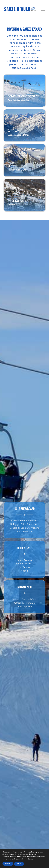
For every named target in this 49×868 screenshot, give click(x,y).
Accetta (8, 864)
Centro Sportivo (25, 606)
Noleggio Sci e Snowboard (25, 524)
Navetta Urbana (25, 563)
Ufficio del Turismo (24, 603)
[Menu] (42, 9)
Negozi (24, 571)
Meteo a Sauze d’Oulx (24, 599)
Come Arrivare (25, 560)
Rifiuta (19, 864)
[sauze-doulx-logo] (20, 9)
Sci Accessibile (24, 531)
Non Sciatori (24, 567)
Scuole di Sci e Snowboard (24, 528)
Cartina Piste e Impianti (24, 520)
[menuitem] (42, 9)
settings (29, 859)
